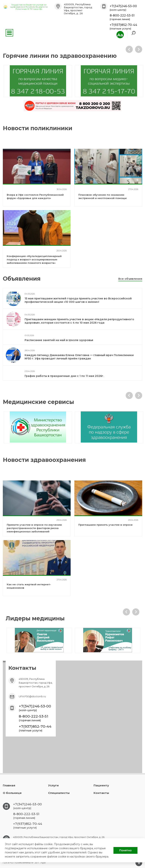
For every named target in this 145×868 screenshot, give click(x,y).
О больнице (12, 793)
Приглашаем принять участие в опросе (105, 525)
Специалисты (59, 793)
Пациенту (101, 785)
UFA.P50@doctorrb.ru (32, 696)
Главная (9, 785)
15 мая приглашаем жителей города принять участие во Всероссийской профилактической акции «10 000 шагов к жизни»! (78, 300)
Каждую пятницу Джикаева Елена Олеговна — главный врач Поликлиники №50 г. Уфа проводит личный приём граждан (79, 357)
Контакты (101, 793)
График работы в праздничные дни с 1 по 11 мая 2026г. (64, 376)
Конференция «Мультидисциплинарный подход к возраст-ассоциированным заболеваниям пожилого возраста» (34, 259)
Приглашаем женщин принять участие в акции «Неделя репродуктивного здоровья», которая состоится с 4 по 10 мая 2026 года (79, 321)
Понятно (125, 850)
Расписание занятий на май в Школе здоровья (59, 340)
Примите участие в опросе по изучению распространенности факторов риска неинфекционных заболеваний (34, 528)
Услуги (53, 785)
